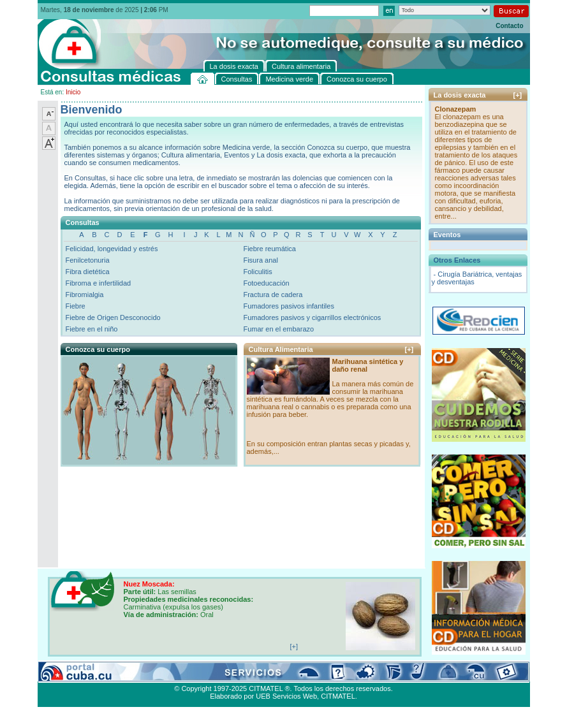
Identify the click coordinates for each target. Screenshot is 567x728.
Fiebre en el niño (92, 329)
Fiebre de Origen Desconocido (113, 317)
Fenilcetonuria (88, 260)
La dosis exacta (239, 674)
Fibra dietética (88, 272)
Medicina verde (118, 674)
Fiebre (76, 306)
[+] (409, 349)
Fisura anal (260, 260)
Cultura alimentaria (298, 674)
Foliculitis (257, 272)
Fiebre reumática (269, 249)
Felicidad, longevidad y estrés (112, 249)
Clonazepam (456, 109)
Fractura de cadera (273, 295)
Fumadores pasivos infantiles (288, 306)
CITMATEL (338, 696)
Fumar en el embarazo (278, 329)
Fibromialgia (85, 295)
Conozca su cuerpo (178, 674)
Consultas (73, 674)
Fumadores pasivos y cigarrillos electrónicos (312, 317)
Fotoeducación (266, 283)
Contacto (509, 26)
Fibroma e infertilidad (99, 283)
